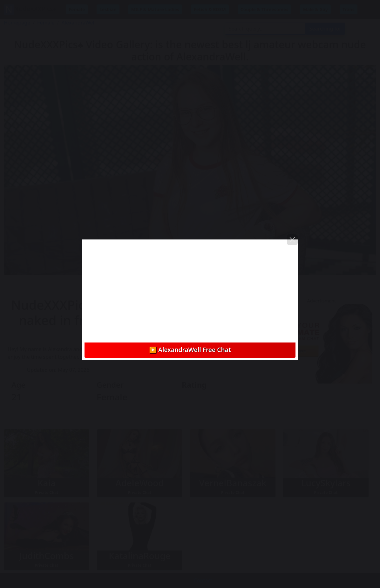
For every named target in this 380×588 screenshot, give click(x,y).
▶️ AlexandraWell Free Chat (190, 350)
